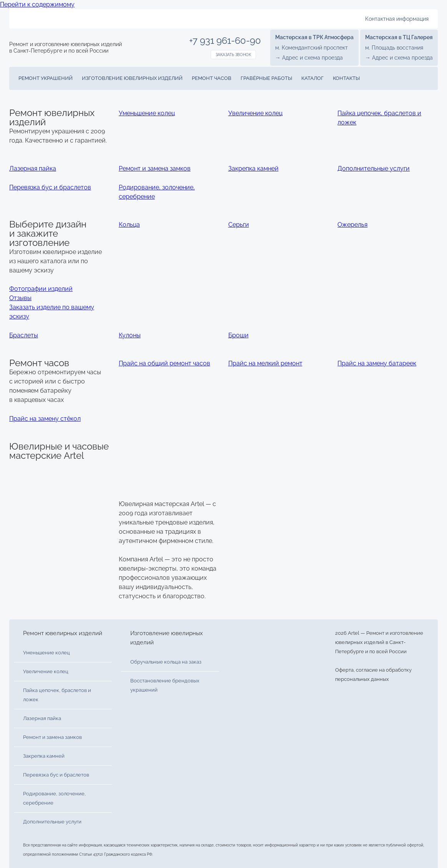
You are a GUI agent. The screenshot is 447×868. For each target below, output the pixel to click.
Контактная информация (397, 19)
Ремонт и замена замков (52, 737)
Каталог (312, 78)
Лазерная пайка (42, 718)
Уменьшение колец (47, 653)
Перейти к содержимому (37, 4)
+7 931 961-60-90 (225, 41)
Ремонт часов (212, 78)
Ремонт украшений (46, 78)
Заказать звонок (233, 55)
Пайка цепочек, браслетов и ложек (57, 695)
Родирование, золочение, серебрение (54, 798)
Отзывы (20, 298)
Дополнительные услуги (52, 822)
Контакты (346, 78)
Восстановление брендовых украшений (165, 685)
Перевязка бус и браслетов (56, 775)
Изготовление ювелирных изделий (132, 78)
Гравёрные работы (266, 78)
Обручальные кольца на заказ (166, 662)
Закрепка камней (44, 756)
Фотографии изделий (41, 289)
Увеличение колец (46, 671)
